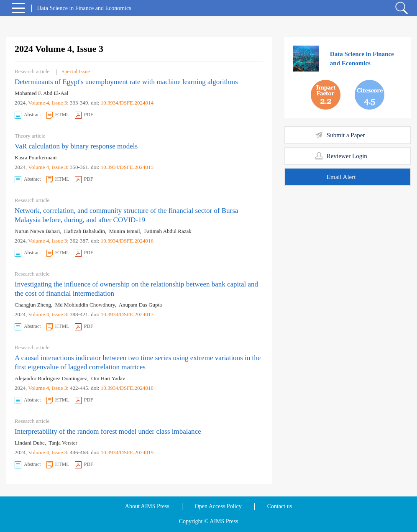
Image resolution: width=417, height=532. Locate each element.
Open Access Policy (218, 506)
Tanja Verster (63, 443)
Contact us (280, 506)
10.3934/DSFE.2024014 (127, 103)
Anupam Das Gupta (140, 305)
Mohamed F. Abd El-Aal (41, 93)
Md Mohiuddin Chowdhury (85, 305)
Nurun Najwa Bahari (37, 231)
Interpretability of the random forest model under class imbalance (108, 431)
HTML (58, 115)
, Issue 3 (58, 103)
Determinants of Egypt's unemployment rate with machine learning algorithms (126, 82)
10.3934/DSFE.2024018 (127, 388)
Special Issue (76, 71)
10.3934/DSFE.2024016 (127, 241)
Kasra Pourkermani (36, 157)
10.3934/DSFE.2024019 (127, 452)
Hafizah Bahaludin (84, 231)
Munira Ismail (125, 231)
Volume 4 (38, 103)
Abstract (28, 115)
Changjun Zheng (33, 305)
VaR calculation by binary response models (76, 146)
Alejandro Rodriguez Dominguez (51, 378)
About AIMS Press (147, 506)
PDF (84, 115)
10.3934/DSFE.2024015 (127, 167)
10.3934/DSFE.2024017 (127, 314)
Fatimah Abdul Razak (168, 231)
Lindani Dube (30, 443)
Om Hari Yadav (108, 378)
